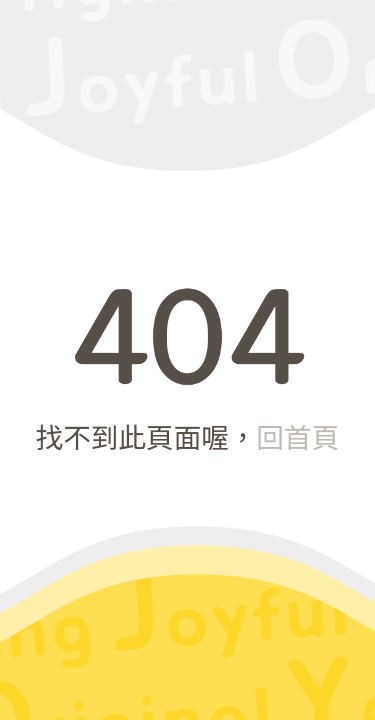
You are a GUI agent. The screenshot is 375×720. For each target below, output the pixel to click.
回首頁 (298, 436)
